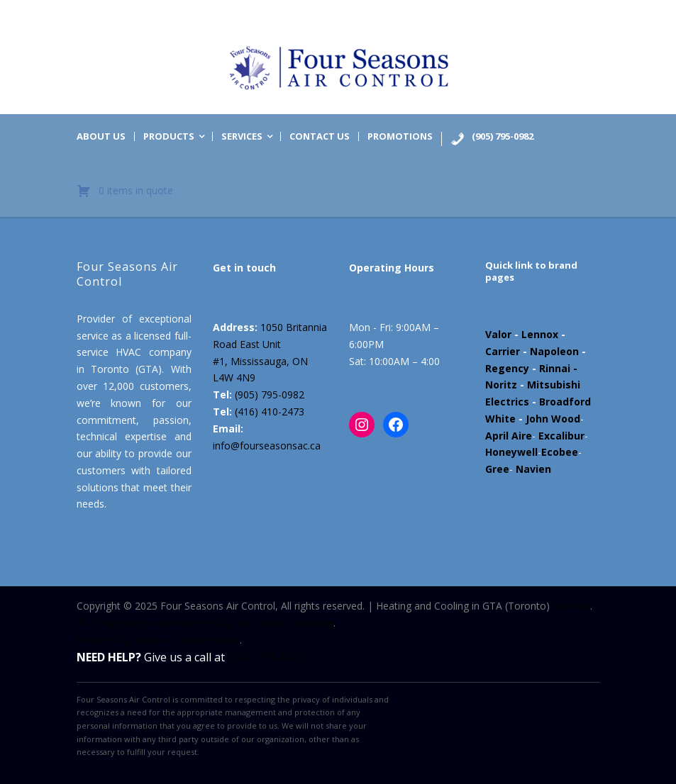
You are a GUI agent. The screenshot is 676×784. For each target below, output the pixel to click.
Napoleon (554, 351)
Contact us (320, 136)
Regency (507, 368)
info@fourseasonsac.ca (267, 446)
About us (101, 136)
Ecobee (560, 452)
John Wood (553, 419)
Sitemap (571, 606)
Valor (498, 334)
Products (169, 136)
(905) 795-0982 (270, 394)
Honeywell (511, 452)
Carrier (503, 351)
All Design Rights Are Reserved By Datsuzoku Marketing (205, 623)
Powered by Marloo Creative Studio (158, 640)
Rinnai (555, 368)
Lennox (540, 334)
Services (242, 136)
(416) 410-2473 (270, 411)
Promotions (400, 136)
